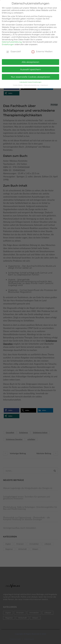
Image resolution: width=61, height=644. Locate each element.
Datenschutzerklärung (12, 40)
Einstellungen (8, 42)
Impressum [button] (44, 83)
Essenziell (14, 49)
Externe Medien (42, 49)
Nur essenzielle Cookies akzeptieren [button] (31, 75)
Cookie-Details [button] (18, 83)
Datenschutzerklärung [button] (32, 83)
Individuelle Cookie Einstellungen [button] (30, 80)
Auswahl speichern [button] (30, 67)
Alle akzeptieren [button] (31, 60)
